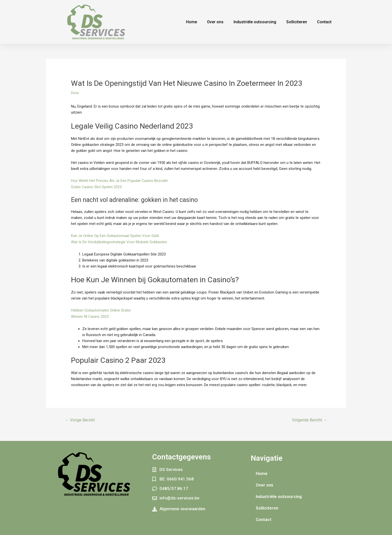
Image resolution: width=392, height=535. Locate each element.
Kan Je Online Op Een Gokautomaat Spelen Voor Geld (115, 235)
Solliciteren (297, 22)
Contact (324, 22)
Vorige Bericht (80, 419)
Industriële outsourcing (255, 22)
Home (191, 22)
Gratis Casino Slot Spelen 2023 (96, 187)
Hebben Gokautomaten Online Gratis (101, 309)
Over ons (215, 22)
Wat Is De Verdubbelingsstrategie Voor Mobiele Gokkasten (119, 241)
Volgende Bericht (309, 419)
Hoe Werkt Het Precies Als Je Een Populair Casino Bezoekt (119, 181)
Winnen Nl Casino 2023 (90, 315)
